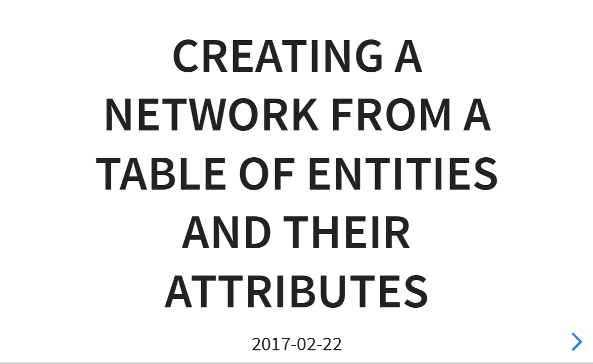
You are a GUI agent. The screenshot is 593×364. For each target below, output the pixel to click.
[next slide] (575, 342)
